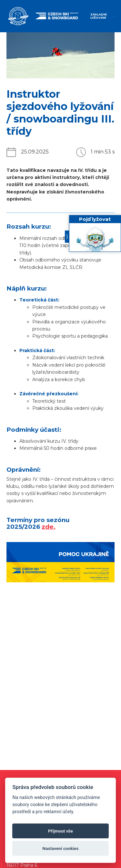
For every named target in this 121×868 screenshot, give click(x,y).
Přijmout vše (60, 831)
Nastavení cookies (61, 848)
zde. (49, 527)
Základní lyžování (99, 16)
